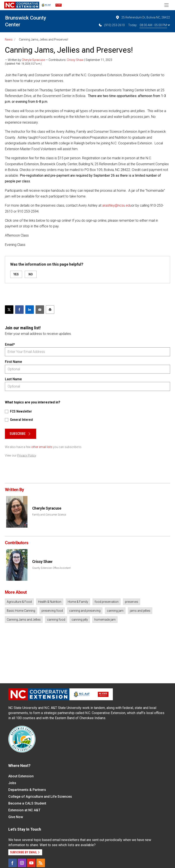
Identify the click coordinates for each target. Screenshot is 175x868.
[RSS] (41, 863)
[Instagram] (22, 863)
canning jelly (80, 620)
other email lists (42, 447)
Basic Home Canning (21, 611)
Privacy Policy (27, 455)
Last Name (13, 379)
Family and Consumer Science (49, 515)
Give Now (16, 817)
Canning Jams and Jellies (24, 620)
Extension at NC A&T (24, 810)
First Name (13, 362)
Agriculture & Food (19, 602)
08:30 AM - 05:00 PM (155, 25)
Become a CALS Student (27, 803)
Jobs (12, 783)
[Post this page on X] (9, 310)
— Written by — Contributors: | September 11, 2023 (59, 60)
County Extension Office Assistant (51, 568)
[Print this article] (50, 310)
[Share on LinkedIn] (30, 310)
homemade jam (105, 620)
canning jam (115, 611)
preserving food (52, 611)
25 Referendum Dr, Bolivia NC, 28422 (143, 17)
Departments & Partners (27, 790)
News (9, 39)
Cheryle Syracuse (33, 60)
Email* (10, 345)
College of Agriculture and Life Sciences (40, 797)
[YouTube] (31, 863)
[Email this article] (40, 310)
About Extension (21, 776)
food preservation (107, 602)
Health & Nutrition (50, 602)
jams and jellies (140, 611)
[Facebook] (13, 863)
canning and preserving (85, 611)
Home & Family (78, 602)
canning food (56, 620)
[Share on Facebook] (19, 310)
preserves (132, 602)
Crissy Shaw (75, 60)
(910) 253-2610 (111, 25)
